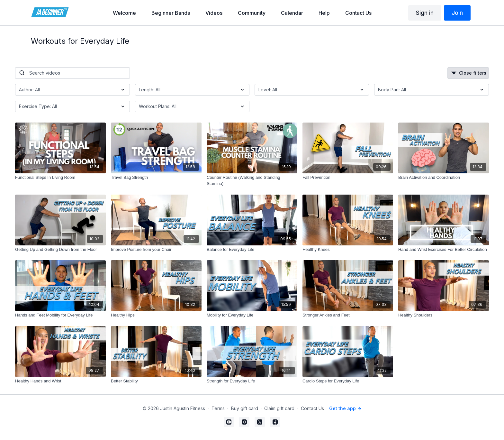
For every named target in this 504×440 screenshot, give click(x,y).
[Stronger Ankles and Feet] (348, 315)
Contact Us (312, 408)
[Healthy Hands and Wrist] (60, 381)
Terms (218, 408)
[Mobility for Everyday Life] (252, 315)
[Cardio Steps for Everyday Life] (348, 381)
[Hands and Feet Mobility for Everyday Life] (60, 315)
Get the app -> (345, 408)
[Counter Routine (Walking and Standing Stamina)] (252, 181)
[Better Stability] (156, 381)
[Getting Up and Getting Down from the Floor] (60, 250)
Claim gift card (279, 408)
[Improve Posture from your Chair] (156, 250)
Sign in (425, 13)
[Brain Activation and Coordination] (444, 178)
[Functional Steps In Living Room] (60, 178)
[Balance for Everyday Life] (252, 250)
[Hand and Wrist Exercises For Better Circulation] (444, 250)
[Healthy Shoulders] (444, 315)
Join (457, 13)
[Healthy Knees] (348, 250)
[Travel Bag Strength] (156, 178)
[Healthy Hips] (156, 315)
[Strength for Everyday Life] (252, 381)
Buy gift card (245, 408)
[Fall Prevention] (348, 178)
